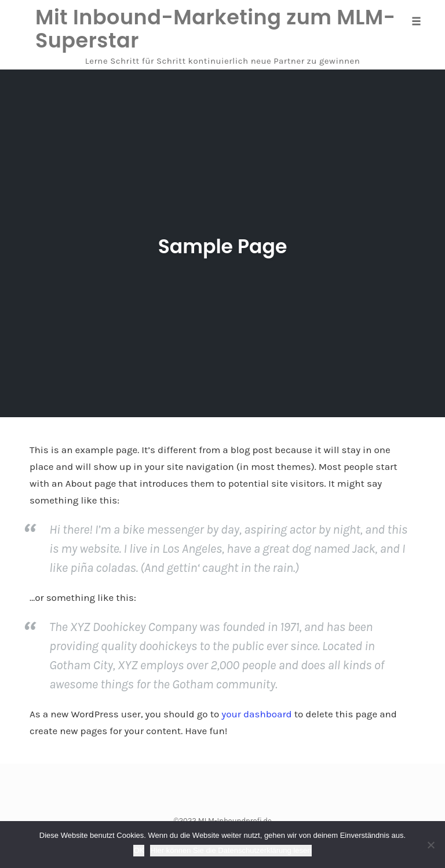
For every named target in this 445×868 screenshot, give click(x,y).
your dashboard (256, 714)
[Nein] (431, 845)
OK (139, 850)
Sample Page (223, 244)
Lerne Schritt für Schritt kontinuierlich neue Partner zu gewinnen (223, 61)
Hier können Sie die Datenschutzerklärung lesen (231, 850)
